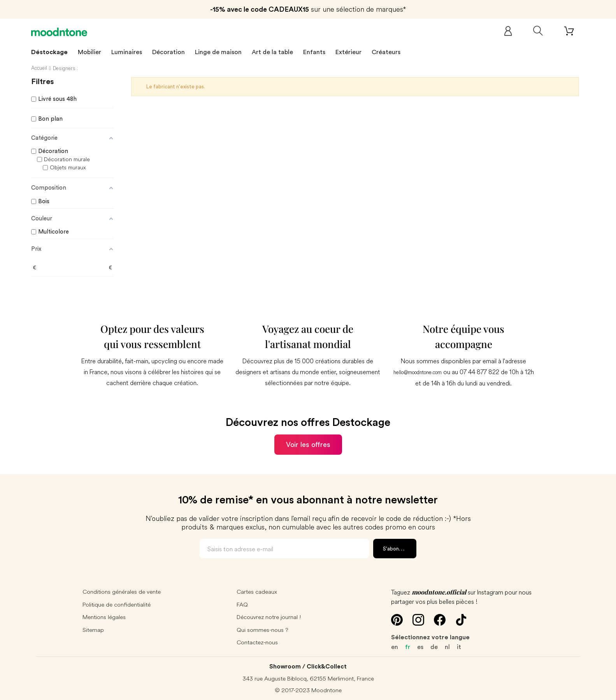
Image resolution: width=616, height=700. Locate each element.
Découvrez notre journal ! (269, 617)
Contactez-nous (257, 642)
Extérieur (348, 52)
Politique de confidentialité (117, 604)
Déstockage (49, 52)
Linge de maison (218, 52)
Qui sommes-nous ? (262, 630)
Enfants (314, 52)
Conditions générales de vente (122, 592)
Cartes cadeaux (257, 592)
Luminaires (127, 52)
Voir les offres (308, 445)
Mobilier (90, 52)
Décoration (168, 52)
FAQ (242, 604)
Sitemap (93, 630)
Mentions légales (104, 617)
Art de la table (272, 52)
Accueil (39, 68)
